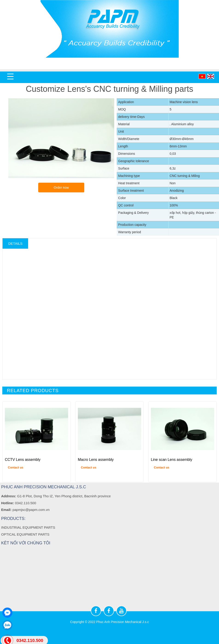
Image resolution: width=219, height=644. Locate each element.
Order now (61, 188)
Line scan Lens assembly (172, 460)
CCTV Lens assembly (23, 460)
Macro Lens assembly (96, 460)
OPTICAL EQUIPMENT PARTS (25, 534)
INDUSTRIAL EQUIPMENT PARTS (28, 527)
